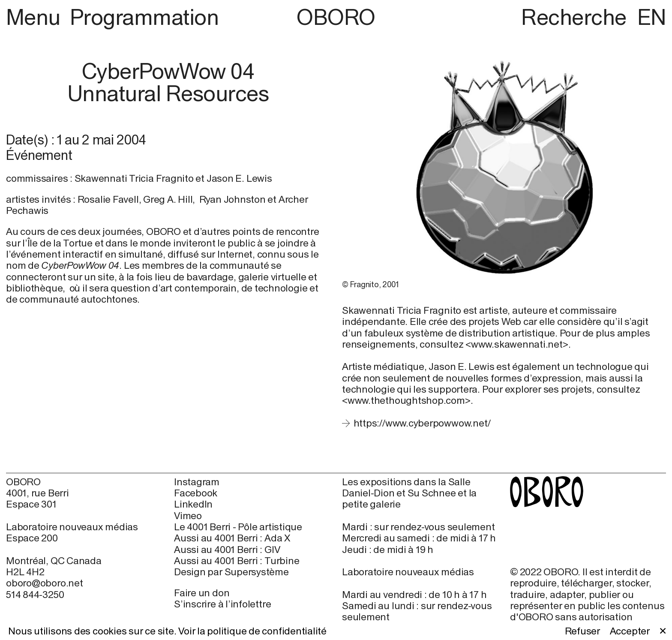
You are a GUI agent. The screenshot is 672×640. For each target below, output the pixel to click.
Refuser (582, 631)
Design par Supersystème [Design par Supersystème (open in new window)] (231, 572)
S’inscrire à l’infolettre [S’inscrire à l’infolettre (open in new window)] (222, 604)
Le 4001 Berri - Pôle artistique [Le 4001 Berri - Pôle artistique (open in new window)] (238, 527)
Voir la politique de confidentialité (252, 631)
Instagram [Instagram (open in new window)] (197, 482)
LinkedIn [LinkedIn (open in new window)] (193, 504)
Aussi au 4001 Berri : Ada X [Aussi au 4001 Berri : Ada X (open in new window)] (232, 538)
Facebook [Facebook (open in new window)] (196, 493)
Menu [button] (36, 17)
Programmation (144, 17)
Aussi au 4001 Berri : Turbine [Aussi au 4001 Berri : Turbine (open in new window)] (237, 561)
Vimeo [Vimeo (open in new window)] (188, 516)
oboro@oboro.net (45, 583)
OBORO (336, 17)
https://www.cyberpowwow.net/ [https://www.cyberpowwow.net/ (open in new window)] (422, 423)
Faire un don (202, 593)
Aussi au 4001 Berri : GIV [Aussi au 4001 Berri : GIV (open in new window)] (227, 550)
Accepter (630, 631)
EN (652, 17)
